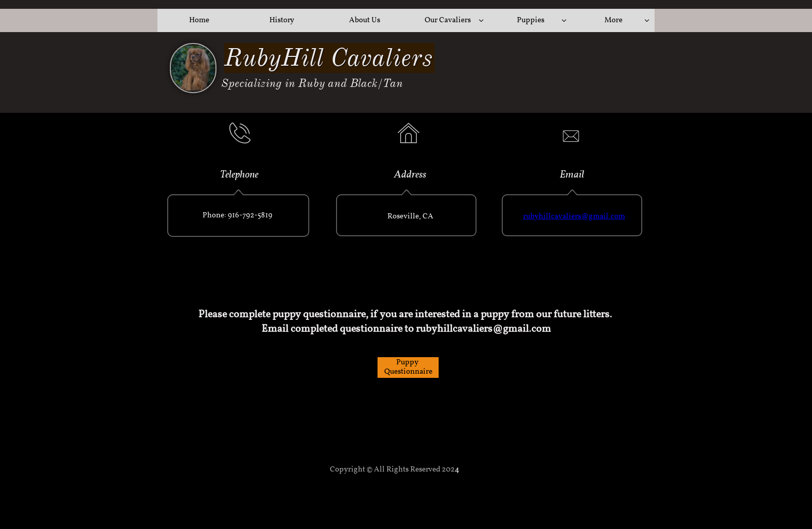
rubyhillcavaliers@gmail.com (574, 217)
